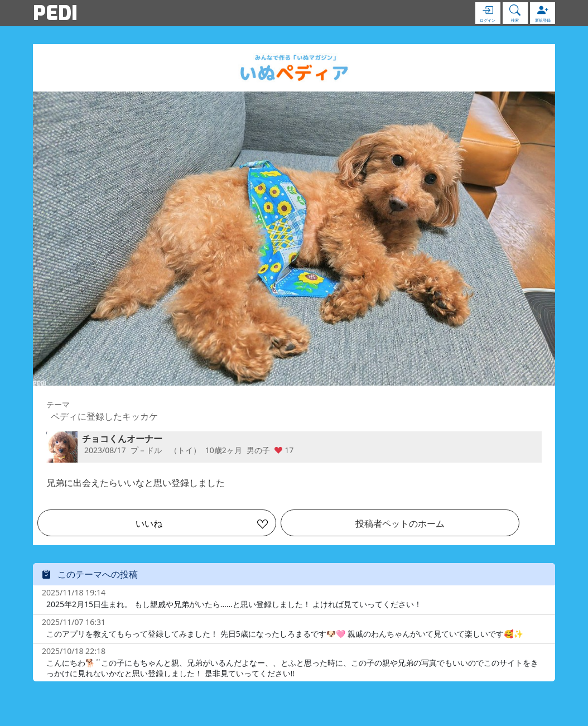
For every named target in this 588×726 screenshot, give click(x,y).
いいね (149, 523)
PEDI (55, 13)
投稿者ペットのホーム (400, 523)
